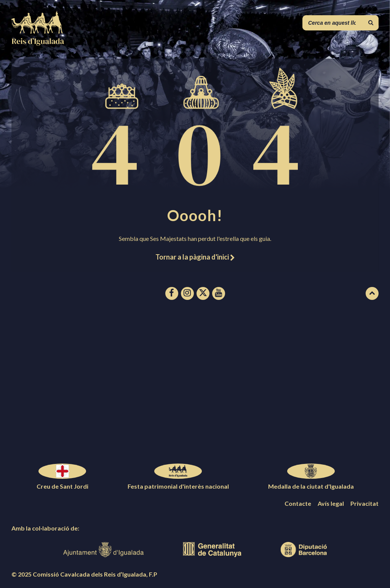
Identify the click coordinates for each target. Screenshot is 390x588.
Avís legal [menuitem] (331, 503)
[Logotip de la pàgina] (38, 43)
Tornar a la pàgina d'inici (195, 257)
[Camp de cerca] (340, 23)
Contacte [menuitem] (298, 503)
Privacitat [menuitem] (364, 503)
